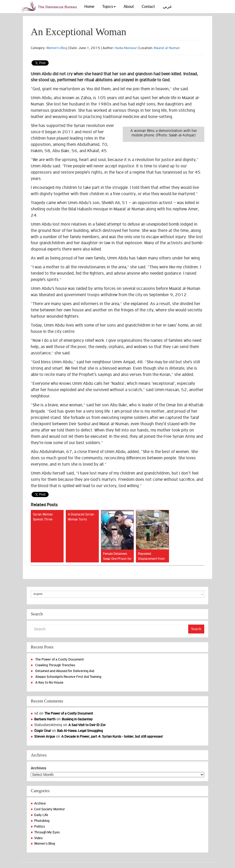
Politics (40, 826)
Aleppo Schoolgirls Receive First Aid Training (68, 677)
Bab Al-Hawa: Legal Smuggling (80, 731)
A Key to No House (49, 682)
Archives (39, 768)
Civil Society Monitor (50, 809)
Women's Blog (57, 48)
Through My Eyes (47, 832)
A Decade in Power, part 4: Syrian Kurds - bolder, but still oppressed (112, 736)
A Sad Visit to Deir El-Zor (87, 725)
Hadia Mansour (126, 48)
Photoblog (42, 821)
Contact (148, 7)
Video (38, 838)
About (129, 7)
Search (196, 629)
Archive (40, 803)
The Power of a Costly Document (60, 659)
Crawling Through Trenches (55, 665)
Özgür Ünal (42, 731)
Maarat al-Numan (167, 48)
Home (89, 7)
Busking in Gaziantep (77, 719)
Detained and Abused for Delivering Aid (65, 671)
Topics (109, 7)
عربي (167, 7)
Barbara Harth (45, 719)
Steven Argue (45, 736)
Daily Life (41, 815)
